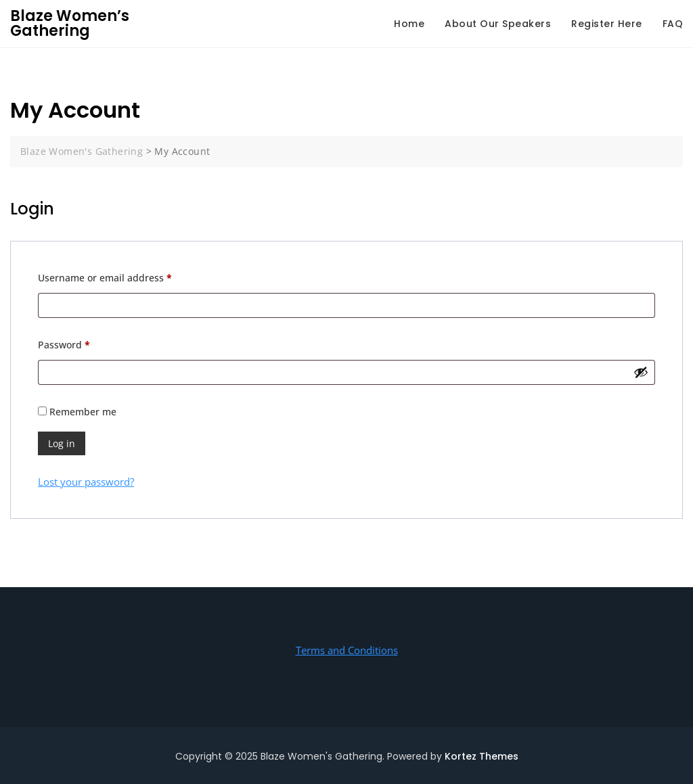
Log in (62, 443)
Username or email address (126, 276)
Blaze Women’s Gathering (70, 23)
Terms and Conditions (347, 650)
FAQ (673, 24)
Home (409, 24)
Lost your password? (86, 482)
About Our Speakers (498, 24)
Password (85, 343)
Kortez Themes (482, 756)
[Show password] (641, 372)
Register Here (607, 24)
